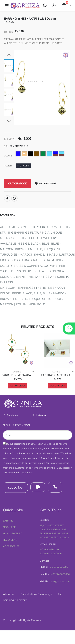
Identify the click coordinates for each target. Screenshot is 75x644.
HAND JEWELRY (12, 534)
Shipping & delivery (15, 600)
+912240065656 (60, 574)
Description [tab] (8, 215)
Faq (60, 594)
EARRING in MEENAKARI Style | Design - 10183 (18, 375)
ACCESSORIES (11, 546)
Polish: (8, 166)
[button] (45, 6)
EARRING (17, 372)
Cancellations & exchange (36, 594)
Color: (8, 156)
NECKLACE (9, 527)
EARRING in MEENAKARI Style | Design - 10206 (57, 375)
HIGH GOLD (23, 166)
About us (9, 594)
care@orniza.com (60, 581)
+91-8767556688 (58, 567)
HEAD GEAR (10, 540)
